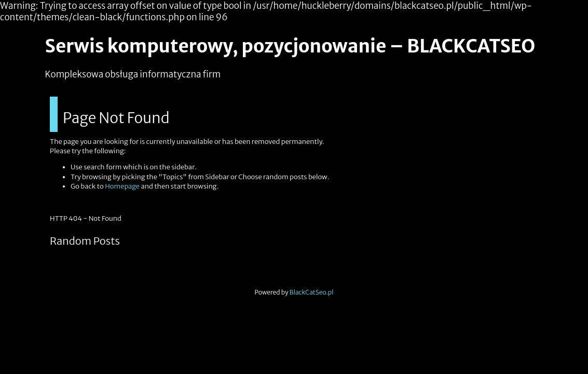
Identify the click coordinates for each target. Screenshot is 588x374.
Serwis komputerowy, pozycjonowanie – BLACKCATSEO (290, 46)
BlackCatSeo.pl (312, 292)
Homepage (122, 186)
